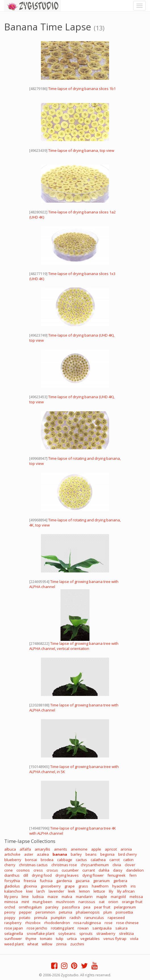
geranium (101, 881)
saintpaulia (102, 928)
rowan (83, 928)
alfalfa (25, 849)
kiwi (29, 891)
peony (10, 912)
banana (60, 854)
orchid (10, 907)
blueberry (13, 860)
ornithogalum (30, 907)
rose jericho (37, 928)
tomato (46, 939)
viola (134, 939)
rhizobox (33, 923)
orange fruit (132, 902)
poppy (10, 918)
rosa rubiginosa (87, 923)
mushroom (65, 902)
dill (26, 875)
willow (47, 944)
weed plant (14, 944)
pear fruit (102, 907)
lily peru (11, 897)
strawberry (106, 933)
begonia (107, 854)
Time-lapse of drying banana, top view (81, 150)
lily (111, 891)
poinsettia (124, 912)
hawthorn (100, 886)
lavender (56, 891)
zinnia (61, 944)
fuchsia (46, 881)
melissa (136, 897)
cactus (81, 860)
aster (29, 854)
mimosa (11, 902)
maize (53, 897)
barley (76, 854)
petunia (65, 912)
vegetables (90, 939)
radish (75, 918)
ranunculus (94, 918)
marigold (118, 897)
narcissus (87, 902)
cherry (10, 865)
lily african (126, 891)
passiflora (71, 907)
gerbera (120, 881)
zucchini (77, 944)
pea (87, 907)
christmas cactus (33, 865)
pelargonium (125, 907)
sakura (121, 928)
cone (9, 870)
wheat (33, 944)
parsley (52, 907)
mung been (42, 902)
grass (83, 886)
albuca (10, 849)
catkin (128, 860)
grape (70, 886)
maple (102, 897)
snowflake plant (41, 933)
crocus (52, 870)
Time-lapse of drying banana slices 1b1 (82, 89)
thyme (31, 939)
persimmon (45, 912)
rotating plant (62, 928)
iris (133, 886)
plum (108, 912)
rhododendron (57, 923)
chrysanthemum (95, 865)
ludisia (38, 897)
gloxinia (30, 886)
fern (133, 875)
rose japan (14, 928)
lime (25, 897)
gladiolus (12, 886)
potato (25, 918)
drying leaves (67, 875)
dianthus (12, 875)
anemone (79, 849)
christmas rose (64, 865)
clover (130, 865)
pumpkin (58, 918)
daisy (118, 870)
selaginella (14, 933)
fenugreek (116, 875)
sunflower (13, 939)
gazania (83, 881)
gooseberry (51, 886)
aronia (126, 849)
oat (102, 902)
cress (38, 870)
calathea (98, 860)
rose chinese (127, 923)
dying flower (93, 875)
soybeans (67, 933)
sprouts (86, 933)
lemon (84, 891)
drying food (42, 875)
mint (25, 902)
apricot (111, 849)
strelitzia (126, 933)
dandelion (135, 870)
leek (72, 891)
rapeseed (116, 918)
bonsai (31, 860)
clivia (117, 865)
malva (67, 897)
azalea (43, 854)
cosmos (23, 870)
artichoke (12, 854)
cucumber (70, 870)
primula (41, 918)
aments (61, 849)
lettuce (99, 891)
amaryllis (42, 849)
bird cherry (128, 854)
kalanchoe (13, 891)
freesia (30, 881)
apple (96, 849)
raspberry (13, 923)
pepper (25, 912)
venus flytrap (115, 939)
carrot (114, 860)
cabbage (65, 860)
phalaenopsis (88, 912)
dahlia (104, 870)
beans (91, 854)
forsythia (12, 881)
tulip (60, 939)
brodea (47, 860)
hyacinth (120, 886)
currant (89, 870)
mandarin (84, 897)
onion (113, 902)
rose (109, 923)
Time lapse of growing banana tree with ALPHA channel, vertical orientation (74, 646)
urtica (72, 939)
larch (41, 891)
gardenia (64, 881)
